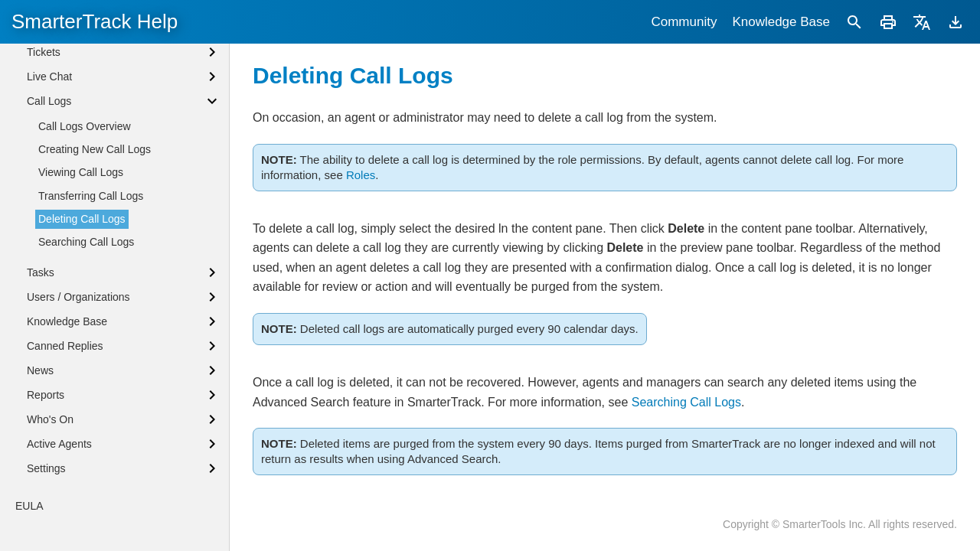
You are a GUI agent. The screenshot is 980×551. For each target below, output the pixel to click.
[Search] (854, 22)
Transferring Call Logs (91, 274)
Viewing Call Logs (81, 250)
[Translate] (922, 22)
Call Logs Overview (85, 204)
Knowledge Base (781, 22)
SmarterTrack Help (95, 21)
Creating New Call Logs (95, 227)
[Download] (955, 22)
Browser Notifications (77, 55)
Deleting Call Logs (82, 297)
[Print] (888, 22)
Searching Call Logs (686, 402)
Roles (361, 175)
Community (684, 22)
